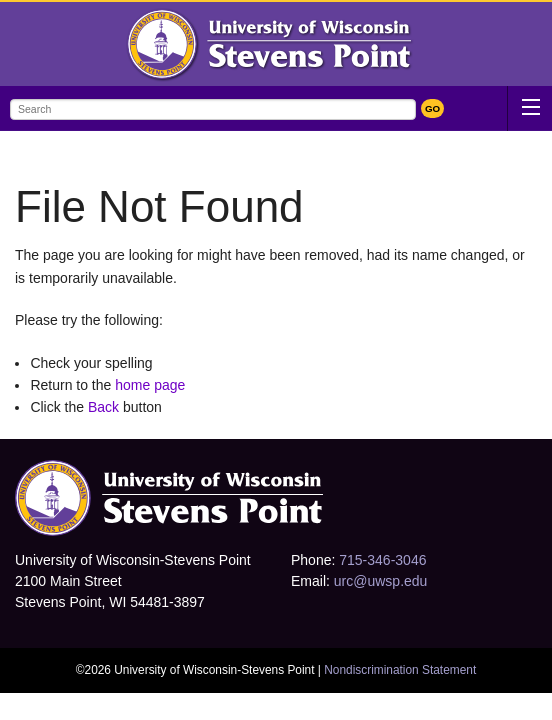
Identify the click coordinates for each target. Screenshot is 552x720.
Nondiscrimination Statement (400, 670)
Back (103, 407)
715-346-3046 (382, 560)
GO (432, 108)
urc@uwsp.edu (381, 581)
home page (150, 385)
